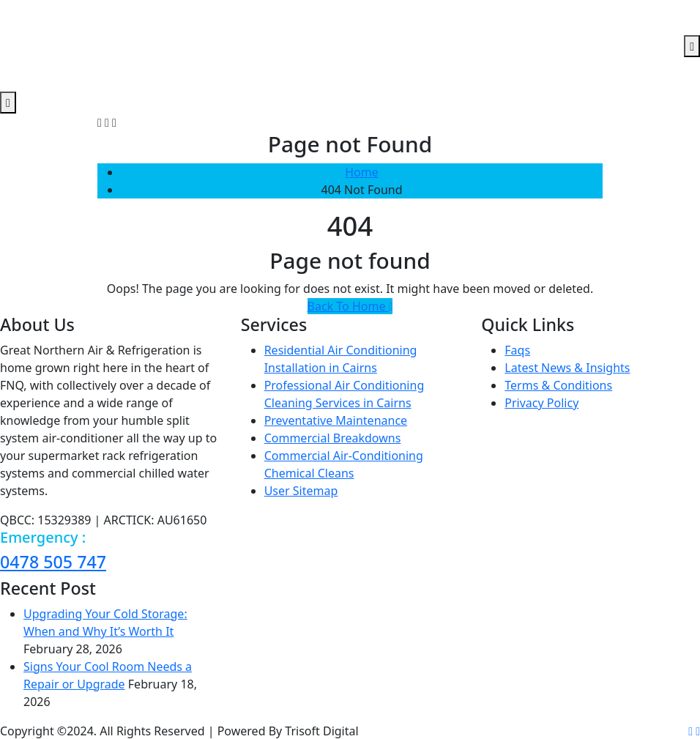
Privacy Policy (541, 403)
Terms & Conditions (558, 385)
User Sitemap (301, 491)
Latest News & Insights (567, 368)
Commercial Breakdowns (333, 438)
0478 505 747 (53, 562)
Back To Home (350, 306)
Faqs (517, 350)
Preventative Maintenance (336, 420)
